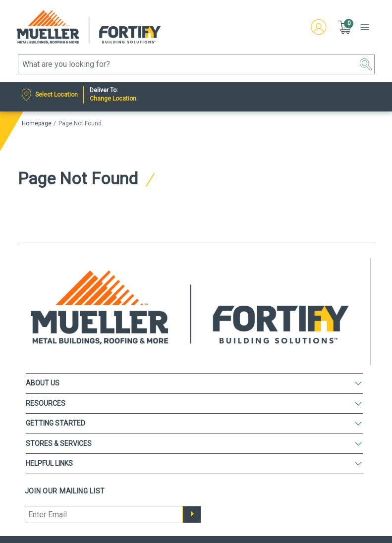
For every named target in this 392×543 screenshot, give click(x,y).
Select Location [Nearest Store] (56, 95)
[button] (345, 27)
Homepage (37, 123)
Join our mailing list (65, 491)
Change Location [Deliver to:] (113, 99)
